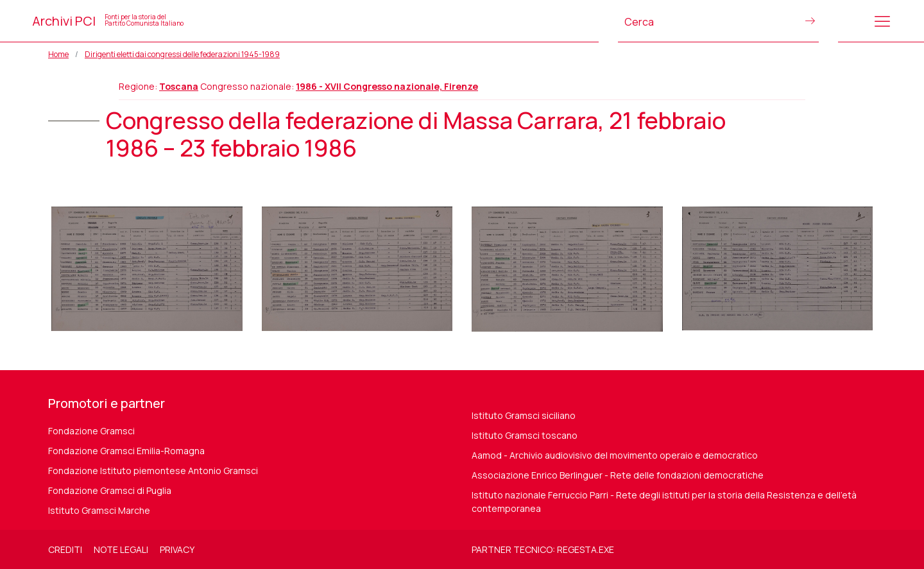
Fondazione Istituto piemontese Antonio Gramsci (153, 471)
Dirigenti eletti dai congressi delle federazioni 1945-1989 (182, 54)
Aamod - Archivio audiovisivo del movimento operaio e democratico (615, 455)
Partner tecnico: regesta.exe (543, 549)
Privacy (177, 549)
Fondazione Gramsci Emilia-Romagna (126, 451)
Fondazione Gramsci (91, 431)
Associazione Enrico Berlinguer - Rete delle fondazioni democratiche (618, 475)
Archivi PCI (108, 21)
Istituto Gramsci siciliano (524, 415)
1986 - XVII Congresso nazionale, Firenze (387, 86)
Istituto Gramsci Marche (99, 510)
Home (58, 54)
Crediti (65, 549)
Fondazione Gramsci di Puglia (110, 490)
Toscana (179, 86)
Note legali (121, 549)
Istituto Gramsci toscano (525, 435)
